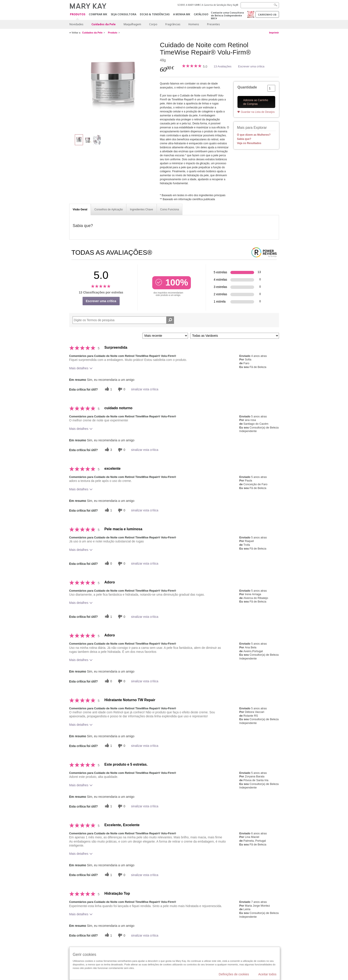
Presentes (214, 24)
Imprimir (274, 33)
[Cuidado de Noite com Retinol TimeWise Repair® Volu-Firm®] (113, 86)
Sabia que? (244, 139)
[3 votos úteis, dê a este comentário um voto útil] (108, 450)
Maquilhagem (132, 24)
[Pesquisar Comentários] (170, 320)
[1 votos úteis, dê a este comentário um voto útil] (108, 389)
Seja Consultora (124, 14)
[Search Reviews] (123, 320)
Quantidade (247, 87)
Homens (194, 24)
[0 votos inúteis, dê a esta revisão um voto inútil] (121, 389)
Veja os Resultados (249, 143)
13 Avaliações (223, 66)
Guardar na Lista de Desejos (258, 112)
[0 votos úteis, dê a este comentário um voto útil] (108, 564)
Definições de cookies (234, 974)
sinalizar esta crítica (145, 389)
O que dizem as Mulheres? (254, 135)
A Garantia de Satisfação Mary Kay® (220, 5)
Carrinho (267, 15)
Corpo (153, 24)
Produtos (78, 15)
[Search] (260, 5)
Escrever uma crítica (251, 66)
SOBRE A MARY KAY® (189, 5)
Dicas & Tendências (155, 14)
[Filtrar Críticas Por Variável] (235, 336)
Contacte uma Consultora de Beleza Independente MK (227, 15)
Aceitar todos (267, 974)
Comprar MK (98, 14)
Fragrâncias (173, 24)
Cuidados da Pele (104, 24)
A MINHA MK (182, 14)
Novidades (76, 24)
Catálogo (201, 14)
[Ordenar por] (165, 336)
